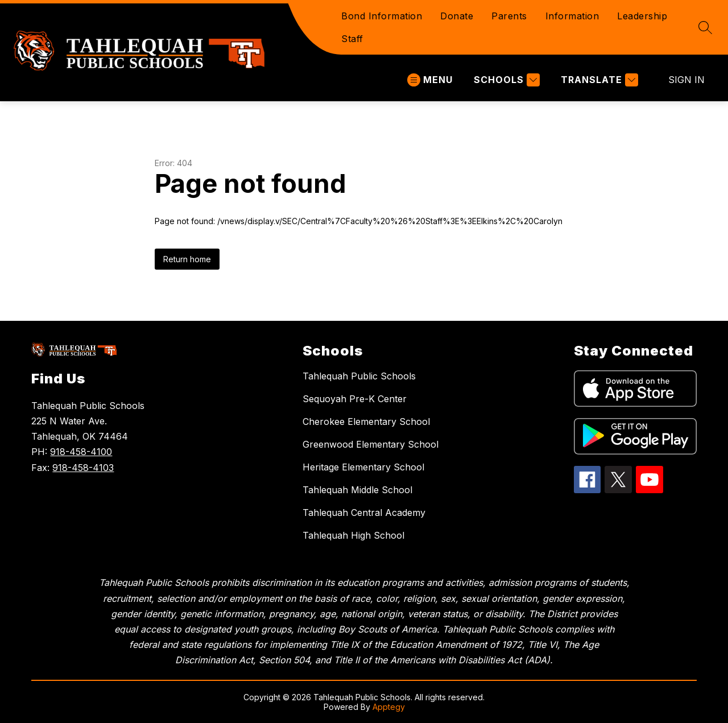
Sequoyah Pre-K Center (355, 399)
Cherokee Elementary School (366, 422)
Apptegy (389, 707)
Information (572, 16)
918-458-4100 (81, 452)
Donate (457, 16)
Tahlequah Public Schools (359, 376)
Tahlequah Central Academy (364, 513)
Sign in (686, 80)
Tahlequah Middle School (357, 490)
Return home (187, 259)
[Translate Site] (598, 80)
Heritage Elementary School (363, 467)
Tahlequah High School (353, 535)
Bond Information (382, 16)
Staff (352, 39)
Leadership (642, 16)
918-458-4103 (83, 468)
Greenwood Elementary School (371, 444)
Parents (509, 16)
